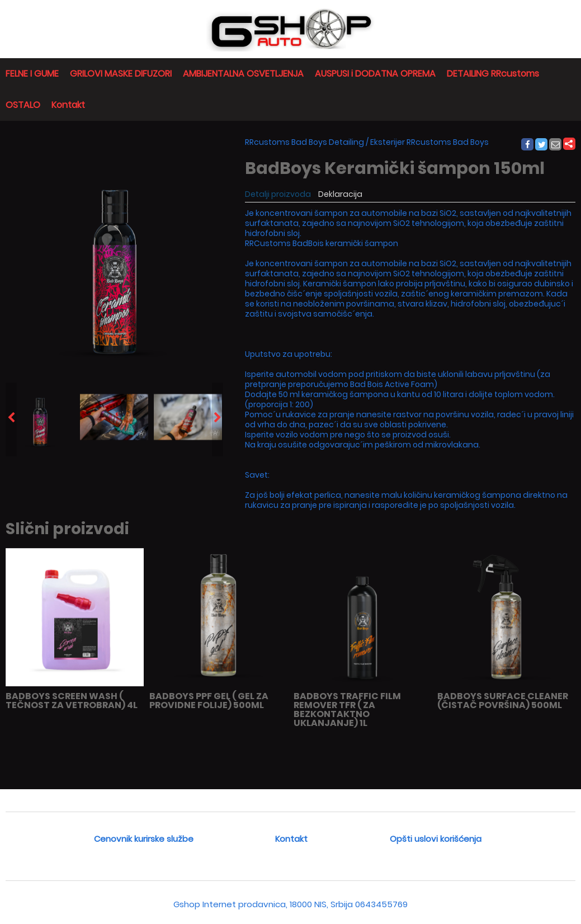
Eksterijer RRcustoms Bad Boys (429, 142)
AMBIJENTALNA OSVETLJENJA (243, 74)
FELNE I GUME (32, 74)
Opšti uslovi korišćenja (436, 839)
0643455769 (381, 904)
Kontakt (68, 105)
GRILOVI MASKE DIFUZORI (121, 74)
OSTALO (23, 105)
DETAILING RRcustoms (493, 74)
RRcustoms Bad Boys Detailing (304, 142)
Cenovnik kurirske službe (144, 839)
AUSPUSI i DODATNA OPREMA (375, 74)
